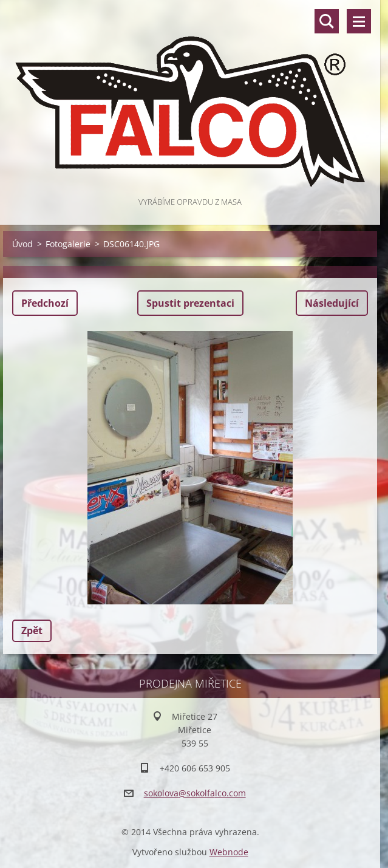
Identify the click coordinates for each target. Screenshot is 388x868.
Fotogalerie (68, 244)
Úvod (22, 244)
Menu (359, 21)
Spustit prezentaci (190, 303)
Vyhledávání (327, 21)
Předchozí (45, 303)
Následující (332, 303)
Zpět (32, 630)
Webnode (229, 852)
